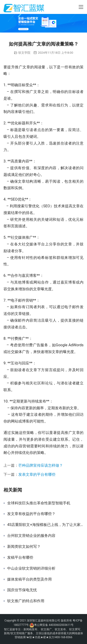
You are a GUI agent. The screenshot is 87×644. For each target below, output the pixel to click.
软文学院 (24, 53)
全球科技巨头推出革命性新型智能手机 (39, 503)
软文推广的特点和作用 (26, 601)
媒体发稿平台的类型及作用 (29, 579)
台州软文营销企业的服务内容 (31, 536)
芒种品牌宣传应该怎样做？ (41, 465)
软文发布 (60, 629)
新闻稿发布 (30, 629)
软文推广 (46, 629)
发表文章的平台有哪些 (37, 474)
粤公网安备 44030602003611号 (54, 625)
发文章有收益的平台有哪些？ (31, 514)
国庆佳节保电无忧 (22, 590)
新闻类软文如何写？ (24, 547)
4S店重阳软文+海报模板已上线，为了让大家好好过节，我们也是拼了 (45, 525)
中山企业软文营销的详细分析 (31, 568)
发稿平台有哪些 (20, 558)
